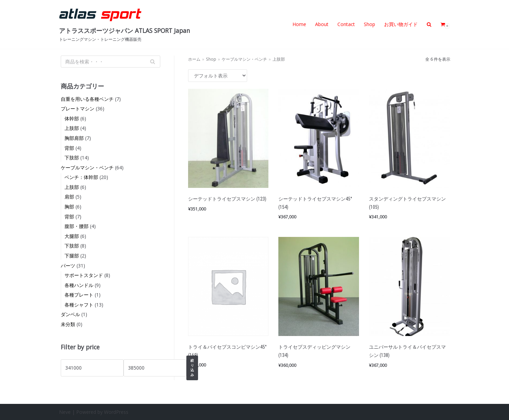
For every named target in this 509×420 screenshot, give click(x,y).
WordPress (116, 412)
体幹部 (72, 118)
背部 (69, 148)
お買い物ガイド (401, 24)
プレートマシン (78, 109)
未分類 (68, 324)
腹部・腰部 (77, 226)
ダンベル (70, 314)
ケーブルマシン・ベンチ (87, 167)
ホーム (194, 59)
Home (299, 24)
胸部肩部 (74, 138)
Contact (346, 24)
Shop (369, 24)
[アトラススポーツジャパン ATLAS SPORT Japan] (125, 24)
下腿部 (72, 256)
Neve (65, 412)
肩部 (69, 197)
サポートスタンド (84, 275)
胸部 (69, 207)
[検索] (111, 62)
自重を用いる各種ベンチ (87, 99)
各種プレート (79, 295)
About (322, 24)
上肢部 (72, 128)
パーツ (68, 266)
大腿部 (72, 236)
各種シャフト (79, 305)
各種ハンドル (79, 285)
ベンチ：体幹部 (81, 177)
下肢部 (72, 158)
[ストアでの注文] (218, 76)
